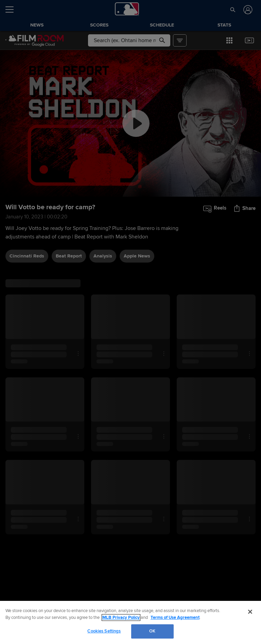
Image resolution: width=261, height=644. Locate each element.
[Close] (250, 612)
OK (152, 631)
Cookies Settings (104, 631)
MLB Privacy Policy (121, 618)
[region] (130, 622)
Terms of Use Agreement (175, 618)
